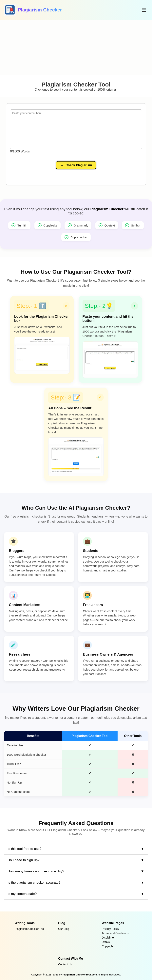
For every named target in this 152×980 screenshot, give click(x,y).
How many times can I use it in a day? (36, 871)
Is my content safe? (22, 894)
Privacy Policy (110, 929)
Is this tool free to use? (24, 849)
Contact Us (65, 964)
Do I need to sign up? (24, 860)
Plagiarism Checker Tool (30, 929)
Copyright (108, 946)
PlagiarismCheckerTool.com (80, 975)
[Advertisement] (76, 48)
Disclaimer (108, 938)
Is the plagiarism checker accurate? (34, 883)
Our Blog (64, 929)
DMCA (106, 942)
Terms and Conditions (115, 933)
